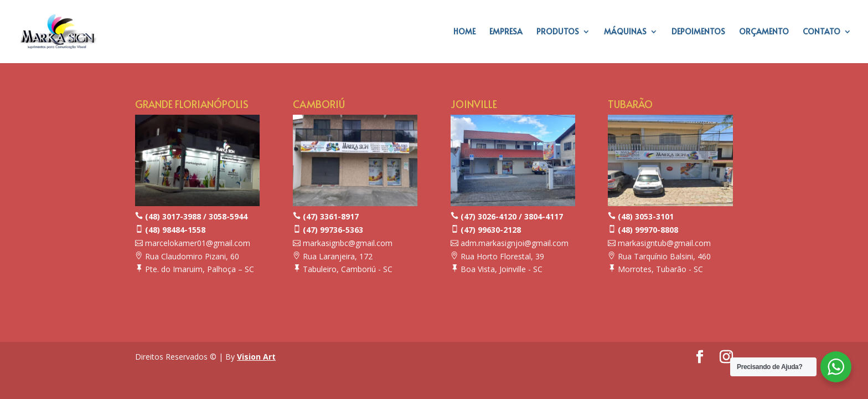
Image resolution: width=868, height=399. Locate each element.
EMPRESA (506, 32)
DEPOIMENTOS (698, 32)
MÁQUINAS (625, 32)
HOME (464, 32)
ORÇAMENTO (764, 32)
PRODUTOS (558, 32)
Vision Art (256, 357)
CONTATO (821, 32)
